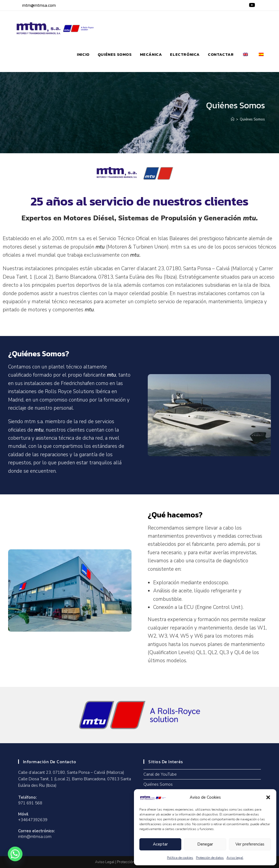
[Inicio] (233, 119)
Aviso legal (235, 858)
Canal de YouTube (160, 774)
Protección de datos (210, 858)
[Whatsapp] (15, 854)
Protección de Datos (134, 862)
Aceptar (160, 844)
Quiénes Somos (252, 119)
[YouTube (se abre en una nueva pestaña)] (251, 5)
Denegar (205, 844)
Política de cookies (180, 858)
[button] (268, 797)
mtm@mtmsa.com (39, 5)
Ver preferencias (250, 844)
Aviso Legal (105, 862)
